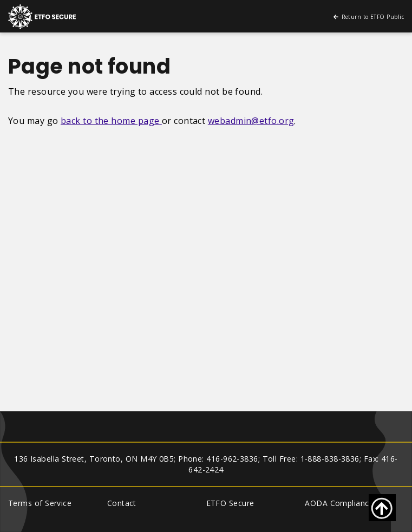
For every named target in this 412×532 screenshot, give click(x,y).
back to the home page (111, 121)
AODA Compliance (339, 503)
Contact (122, 503)
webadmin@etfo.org (251, 121)
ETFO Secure (230, 503)
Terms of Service (40, 503)
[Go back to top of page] (382, 508)
